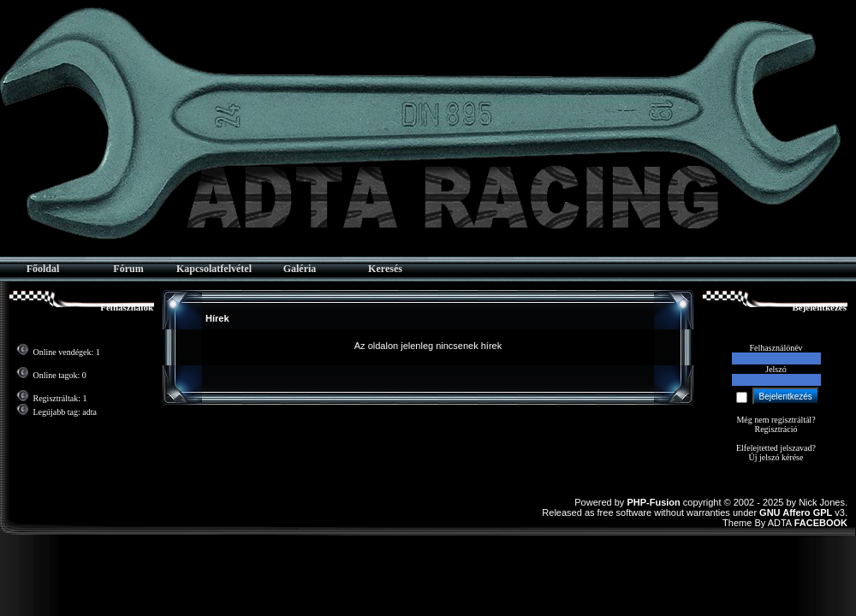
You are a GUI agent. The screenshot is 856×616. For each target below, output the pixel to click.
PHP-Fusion (653, 502)
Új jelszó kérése (776, 457)
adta (89, 412)
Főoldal (43, 269)
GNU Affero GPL (796, 512)
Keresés (385, 269)
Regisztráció (776, 429)
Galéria (300, 269)
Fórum (128, 269)
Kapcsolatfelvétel (214, 269)
